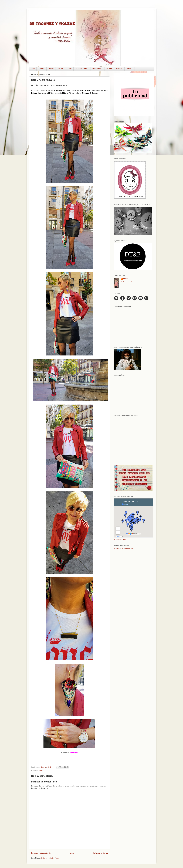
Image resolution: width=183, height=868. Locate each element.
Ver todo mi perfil (127, 282)
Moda (60, 69)
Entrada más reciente (41, 853)
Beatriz (126, 279)
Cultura (42, 69)
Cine (33, 69)
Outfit (69, 69)
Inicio (72, 853)
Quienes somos (82, 69)
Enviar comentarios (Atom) (50, 858)
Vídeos (129, 69)
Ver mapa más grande (120, 540)
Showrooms (97, 69)
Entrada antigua (100, 853)
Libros (51, 69)
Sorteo (109, 69)
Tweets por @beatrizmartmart (124, 548)
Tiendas (119, 69)
